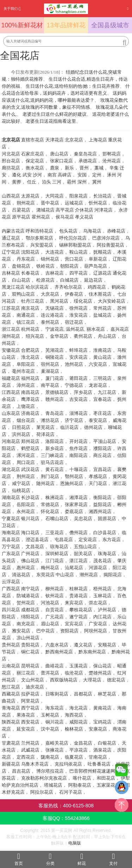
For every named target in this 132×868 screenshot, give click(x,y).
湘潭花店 (78, 497)
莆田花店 (78, 378)
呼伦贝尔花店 (73, 238)
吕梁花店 (21, 210)
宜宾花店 (74, 624)
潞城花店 (45, 210)
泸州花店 (107, 610)
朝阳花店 (69, 266)
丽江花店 (26, 673)
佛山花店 (30, 561)
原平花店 (21, 217)
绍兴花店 (35, 336)
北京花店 (74, 140)
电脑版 (75, 843)
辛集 (114, 168)
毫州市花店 (23, 371)
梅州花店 (50, 568)
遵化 (17, 175)
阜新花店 (98, 259)
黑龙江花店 (13, 287)
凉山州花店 (28, 638)
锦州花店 (50, 259)
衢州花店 (83, 336)
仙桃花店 (21, 490)
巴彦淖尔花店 (106, 238)
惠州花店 (26, 568)
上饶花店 (26, 406)
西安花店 (30, 722)
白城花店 (69, 280)
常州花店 (102, 308)
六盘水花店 (57, 645)
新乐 (69, 168)
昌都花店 (83, 694)
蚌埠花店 (78, 350)
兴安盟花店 (42, 245)
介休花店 (84, 210)
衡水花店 (35, 168)
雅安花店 (21, 631)
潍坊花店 (50, 420)
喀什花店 (82, 778)
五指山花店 (85, 547)
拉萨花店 (30, 694)
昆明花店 (30, 666)
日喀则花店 (57, 694)
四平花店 (78, 273)
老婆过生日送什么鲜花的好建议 (55, 114)
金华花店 (59, 336)
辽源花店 (102, 273)
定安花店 (88, 540)
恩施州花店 (72, 483)
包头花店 (68, 231)
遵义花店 (83, 645)
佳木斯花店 (100, 294)
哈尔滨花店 (37, 287)
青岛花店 (55, 413)
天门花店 (98, 483)
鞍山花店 (78, 252)
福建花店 (11, 378)
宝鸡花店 (102, 722)
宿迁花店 (74, 322)
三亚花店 (55, 533)
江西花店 (11, 392)
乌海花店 (92, 231)
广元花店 (55, 617)
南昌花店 (30, 392)
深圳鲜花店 (57, 554)
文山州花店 (33, 680)
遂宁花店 (78, 617)
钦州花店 (55, 596)
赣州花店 (55, 399)
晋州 (84, 168)
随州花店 (45, 483)
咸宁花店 (21, 483)
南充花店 (26, 624)
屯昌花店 (64, 540)
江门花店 (55, 561)
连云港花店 (52, 315)
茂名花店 (102, 561)
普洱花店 (50, 673)
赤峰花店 (116, 231)
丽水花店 (96, 329)
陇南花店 (50, 757)
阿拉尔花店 (42, 792)
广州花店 (30, 554)
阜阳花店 (26, 364)
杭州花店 (30, 329)
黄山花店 (102, 357)
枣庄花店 (102, 413)
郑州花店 (30, 441)
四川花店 (11, 610)
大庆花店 (50, 294)
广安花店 (98, 624)
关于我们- (12, 9)
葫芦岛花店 (96, 266)
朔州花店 (26, 203)
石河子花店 (71, 792)
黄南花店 (102, 708)
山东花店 (11, 413)
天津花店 (55, 140)
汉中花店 (50, 729)
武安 (27, 175)
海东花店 (55, 708)
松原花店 (45, 280)
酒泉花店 (102, 750)
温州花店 (75, 329)
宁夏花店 (11, 519)
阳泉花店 (78, 196)
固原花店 (107, 519)
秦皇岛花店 (85, 154)
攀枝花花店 (81, 610)
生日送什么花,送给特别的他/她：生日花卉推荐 (73, 86)
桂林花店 (78, 589)
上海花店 (98, 140)
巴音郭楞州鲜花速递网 (92, 771)
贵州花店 (11, 645)
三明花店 (102, 378)
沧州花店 (112, 161)
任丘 (32, 182)
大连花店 (55, 252)
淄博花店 (78, 413)
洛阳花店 (55, 441)
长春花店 (30, 273)
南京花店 (30, 308)
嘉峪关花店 (57, 743)
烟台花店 (26, 420)
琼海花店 (59, 547)
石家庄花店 (33, 154)
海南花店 (11, 533)
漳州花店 (26, 385)
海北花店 (78, 708)
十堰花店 (78, 469)
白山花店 (21, 280)
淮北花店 (30, 357)
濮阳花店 (102, 448)
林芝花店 (107, 694)
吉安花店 (78, 399)
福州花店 (30, 378)
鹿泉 (55, 168)
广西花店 (11, 589)
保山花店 (102, 666)
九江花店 (107, 392)
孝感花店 (98, 476)
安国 (82, 175)
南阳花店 (78, 455)
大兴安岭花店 (112, 301)
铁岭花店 (45, 266)
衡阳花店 (102, 497)
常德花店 (50, 504)
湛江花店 (78, 561)
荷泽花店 (45, 434)
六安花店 (98, 364)
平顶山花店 (105, 441)
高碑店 (65, 175)
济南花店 (30, 413)
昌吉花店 (21, 771)
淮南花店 (102, 350)
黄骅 (17, 182)
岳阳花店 (26, 504)
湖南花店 (11, 497)
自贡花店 (55, 610)
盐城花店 (102, 315)
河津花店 (103, 210)
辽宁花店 (11, 252)
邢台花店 (11, 161)
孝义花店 (84, 217)
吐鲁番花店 (99, 764)
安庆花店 (78, 357)
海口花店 (30, 533)
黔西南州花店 (59, 652)
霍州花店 (41, 217)
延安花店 (26, 729)
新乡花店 (55, 448)
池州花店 (74, 364)
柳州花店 (55, 589)
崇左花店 (98, 603)
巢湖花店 (50, 371)
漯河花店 (26, 455)
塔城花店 (53, 785)
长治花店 (102, 196)
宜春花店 (102, 399)
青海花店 (11, 708)
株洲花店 (55, 497)
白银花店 (107, 743)
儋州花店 (78, 533)
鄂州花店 (74, 476)
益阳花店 (102, 504)
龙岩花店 (98, 385)
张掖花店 (55, 750)
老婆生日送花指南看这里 (51, 121)
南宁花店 (30, 589)
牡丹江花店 (33, 301)
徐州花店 (78, 308)
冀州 (97, 182)
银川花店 (30, 519)
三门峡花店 (52, 455)
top (121, 807)
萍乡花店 (83, 392)
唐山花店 (59, 154)
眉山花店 (50, 624)
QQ (121, 789)
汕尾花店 (74, 568)
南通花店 (26, 315)
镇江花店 (26, 322)
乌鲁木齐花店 (35, 764)
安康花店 (98, 729)
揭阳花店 (113, 575)
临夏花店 (74, 757)
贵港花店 (78, 596)
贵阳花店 (30, 645)
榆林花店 (74, 729)
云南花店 (11, 666)
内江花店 (102, 617)
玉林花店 (102, 596)
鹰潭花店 (30, 399)
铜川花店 (55, 722)
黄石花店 (55, 469)
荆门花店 (50, 476)
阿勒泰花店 (80, 785)
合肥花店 (30, 350)
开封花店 (78, 441)
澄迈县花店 (37, 540)
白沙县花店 (105, 533)
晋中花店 (50, 203)
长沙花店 (30, 497)
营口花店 (74, 259)
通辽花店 (11, 238)
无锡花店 (55, 308)
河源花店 (98, 568)
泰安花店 (98, 420)
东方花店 (112, 540)
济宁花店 (74, 420)
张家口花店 (61, 161)
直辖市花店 (33, 140)
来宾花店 (74, 603)
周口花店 (26, 462)
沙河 (37, 175)
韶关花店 (83, 554)
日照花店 (21, 427)
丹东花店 (26, 259)
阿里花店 (30, 701)
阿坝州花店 (96, 631)
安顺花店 (107, 645)
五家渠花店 (108, 785)
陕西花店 (11, 722)
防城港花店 (28, 596)
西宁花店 (30, 708)
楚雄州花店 (100, 673)
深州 (82, 182)
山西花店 (11, 196)
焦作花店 (78, 448)
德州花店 (93, 427)
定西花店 (26, 757)
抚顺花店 (102, 252)
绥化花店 (83, 301)
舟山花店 (107, 336)
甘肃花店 (11, 743)
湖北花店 (11, 469)
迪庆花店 (35, 687)
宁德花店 (74, 385)
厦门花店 (55, 378)
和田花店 (106, 778)
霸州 (71, 182)
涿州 (112, 175)
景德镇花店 (57, 392)
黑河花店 (59, 301)
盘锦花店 (21, 266)
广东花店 (11, 554)
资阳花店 (69, 631)
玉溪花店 (78, 666)
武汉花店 (30, 469)
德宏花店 (116, 680)
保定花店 (35, 161)
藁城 (99, 168)
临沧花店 (74, 673)
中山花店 (65, 575)
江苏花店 (11, 308)
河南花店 (11, 441)
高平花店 (65, 210)
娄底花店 (74, 512)
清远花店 (21, 575)
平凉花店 (78, 750)
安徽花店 (11, 350)
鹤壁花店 (30, 448)
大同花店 (55, 196)
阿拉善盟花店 (111, 245)
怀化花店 (50, 512)
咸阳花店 (78, 722)
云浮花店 (11, 582)
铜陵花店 (55, 357)
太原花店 (30, 196)
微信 (121, 772)
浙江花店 (11, 329)
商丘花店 (102, 455)
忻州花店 (98, 203)
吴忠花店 (83, 519)
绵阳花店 (30, 617)
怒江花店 (11, 687)
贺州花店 (26, 603)
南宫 (52, 175)
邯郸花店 (112, 154)
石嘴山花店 (57, 519)
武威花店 (30, 750)
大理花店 (92, 680)
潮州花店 (89, 575)
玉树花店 (50, 715)
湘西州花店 (100, 512)
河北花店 (11, 154)
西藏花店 (11, 694)
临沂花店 (69, 427)
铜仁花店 (30, 652)
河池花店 (50, 603)
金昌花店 (83, 743)
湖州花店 (11, 336)
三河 (57, 182)
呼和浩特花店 (39, 231)
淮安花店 (78, 315)
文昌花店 (35, 547)
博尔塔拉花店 (50, 771)
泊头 (46, 182)
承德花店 (88, 161)
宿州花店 (50, 364)
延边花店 (93, 280)
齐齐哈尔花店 (68, 287)
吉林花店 (11, 273)
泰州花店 (50, 322)
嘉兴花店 (120, 329)
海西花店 (74, 715)
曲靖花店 (55, 666)
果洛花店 (26, 715)
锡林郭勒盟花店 (75, 245)
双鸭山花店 (23, 294)
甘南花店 (98, 757)
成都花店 (30, 610)
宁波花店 (55, 329)
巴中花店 (45, 631)
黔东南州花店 (92, 652)
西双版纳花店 (64, 680)
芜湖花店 (55, 350)
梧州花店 (102, 589)
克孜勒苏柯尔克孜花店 (44, 778)
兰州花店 (30, 743)
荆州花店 (26, 476)
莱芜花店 (45, 427)
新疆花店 (11, 764)
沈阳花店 (30, 252)
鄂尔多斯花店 (39, 238)
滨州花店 (21, 434)
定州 (97, 175)
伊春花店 (74, 294)
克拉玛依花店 (68, 764)
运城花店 (74, 203)
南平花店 (50, 385)
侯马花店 (65, 217)
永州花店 (26, 512)
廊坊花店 (11, 168)
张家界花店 (76, 504)
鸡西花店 (97, 287)
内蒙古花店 (13, 231)
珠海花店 (107, 554)
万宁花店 (11, 547)
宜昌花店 (102, 469)
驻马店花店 (52, 462)
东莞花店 (45, 575)
